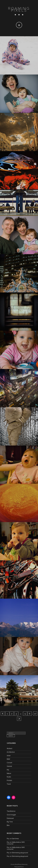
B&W (8, 759)
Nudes (9, 777)
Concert (9, 763)
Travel (9, 784)
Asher (9, 756)
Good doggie (11, 815)
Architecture (11, 752)
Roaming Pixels (19, 9)
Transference (11, 811)
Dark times (15, 839)
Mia (8, 770)
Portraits (9, 780)
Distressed (10, 818)
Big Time (10, 822)
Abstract (9, 748)
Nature (9, 773)
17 (35, 714)
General (9, 766)
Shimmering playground (20, 853)
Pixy (8, 839)
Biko (8, 825)
